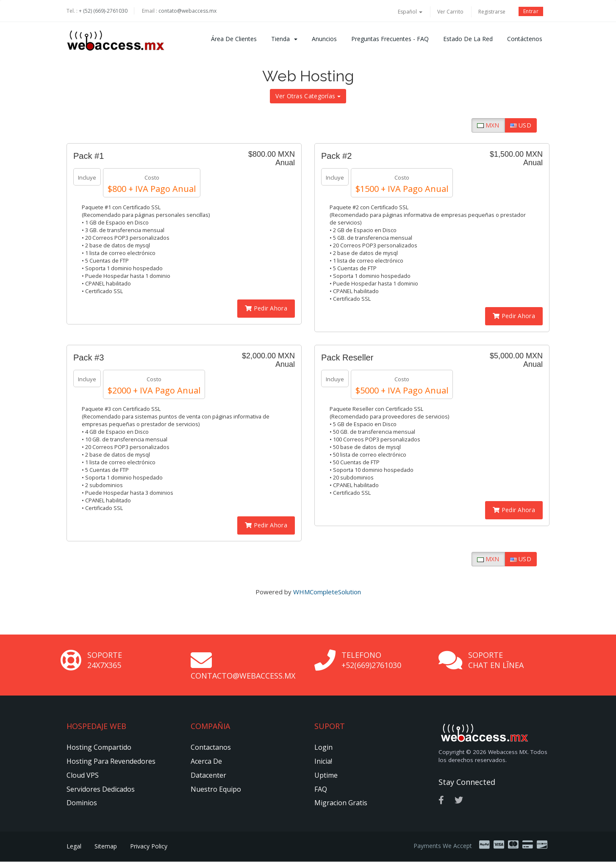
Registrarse (492, 12)
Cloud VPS (83, 775)
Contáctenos (525, 39)
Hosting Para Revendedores (111, 761)
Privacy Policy (149, 846)
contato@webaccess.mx (187, 11)
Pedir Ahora (266, 308)
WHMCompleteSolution (327, 592)
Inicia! (323, 761)
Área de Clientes (234, 39)
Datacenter (208, 775)
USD (521, 125)
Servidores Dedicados (101, 789)
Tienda (284, 39)
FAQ (321, 789)
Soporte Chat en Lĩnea (496, 660)
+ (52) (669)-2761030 (103, 11)
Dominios (82, 803)
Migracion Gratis (341, 803)
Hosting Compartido (99, 747)
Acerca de (206, 761)
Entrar (531, 11)
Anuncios (324, 39)
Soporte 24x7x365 (105, 660)
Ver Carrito (450, 12)
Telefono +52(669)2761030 (371, 660)
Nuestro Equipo (216, 789)
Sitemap (106, 846)
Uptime (326, 775)
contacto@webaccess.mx (243, 676)
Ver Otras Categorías (308, 96)
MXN (488, 125)
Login (323, 747)
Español (410, 12)
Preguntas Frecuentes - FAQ (390, 39)
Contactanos (211, 747)
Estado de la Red (468, 39)
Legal (74, 846)
